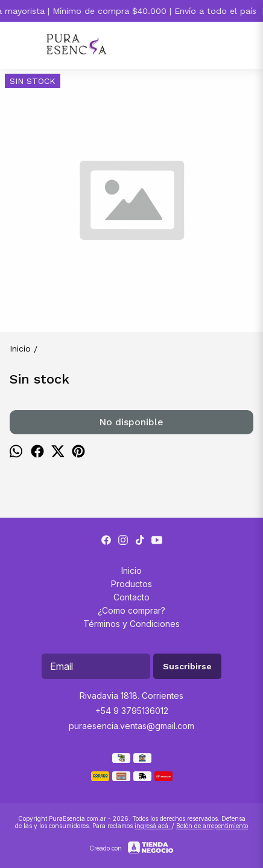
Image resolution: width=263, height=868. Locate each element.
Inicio (131, 571)
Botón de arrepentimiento (212, 826)
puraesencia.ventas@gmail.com (131, 726)
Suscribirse (187, 666)
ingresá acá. (153, 826)
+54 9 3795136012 (132, 711)
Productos (131, 584)
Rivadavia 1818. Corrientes (131, 696)
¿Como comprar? (131, 610)
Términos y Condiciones (131, 624)
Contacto (131, 597)
